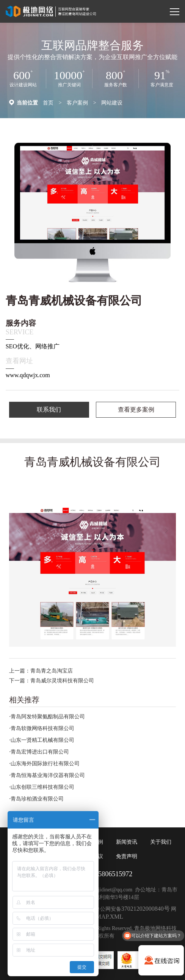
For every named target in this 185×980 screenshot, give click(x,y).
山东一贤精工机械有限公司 (42, 740)
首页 (48, 103)
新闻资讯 (127, 842)
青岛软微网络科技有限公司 (42, 728)
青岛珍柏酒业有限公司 (37, 799)
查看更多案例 (136, 410)
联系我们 (49, 410)
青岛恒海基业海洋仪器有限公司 (48, 775)
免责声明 (127, 856)
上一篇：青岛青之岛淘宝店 (41, 671)
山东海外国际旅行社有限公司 (45, 764)
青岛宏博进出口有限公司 (40, 752)
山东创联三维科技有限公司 (42, 787)
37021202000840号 (146, 909)
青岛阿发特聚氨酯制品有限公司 (48, 717)
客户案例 (77, 103)
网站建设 (112, 103)
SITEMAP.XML (103, 917)
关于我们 (161, 842)
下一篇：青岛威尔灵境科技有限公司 (52, 681)
